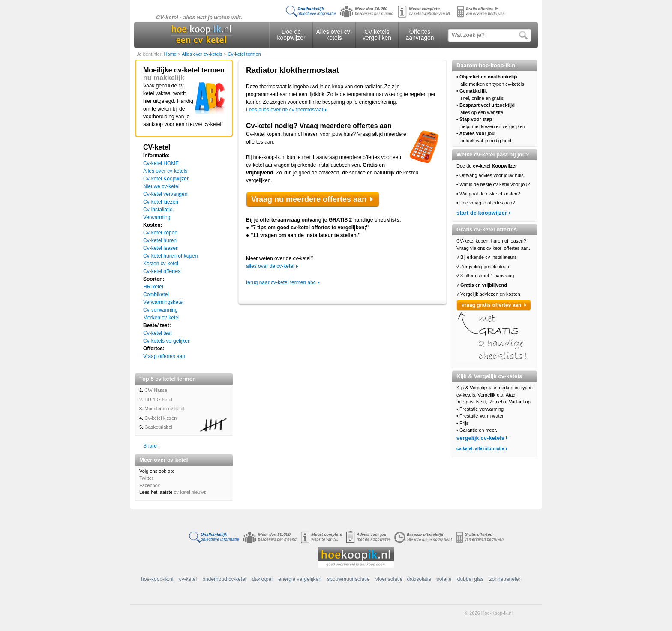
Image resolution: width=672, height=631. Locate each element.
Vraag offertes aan (164, 356)
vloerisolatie (389, 579)
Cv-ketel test (157, 333)
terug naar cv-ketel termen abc (281, 282)
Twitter (146, 478)
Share (150, 446)
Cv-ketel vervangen (165, 194)
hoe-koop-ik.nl (157, 579)
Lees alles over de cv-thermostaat (285, 110)
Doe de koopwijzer (291, 35)
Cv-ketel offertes (162, 271)
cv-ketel (188, 579)
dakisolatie (419, 579)
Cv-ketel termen (244, 54)
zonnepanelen (505, 579)
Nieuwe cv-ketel (161, 186)
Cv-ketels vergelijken (377, 35)
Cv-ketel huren (160, 240)
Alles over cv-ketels (334, 35)
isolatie (443, 579)
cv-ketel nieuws (190, 492)
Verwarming (157, 217)
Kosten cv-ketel (161, 264)
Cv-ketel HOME (161, 163)
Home (171, 54)
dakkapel (262, 579)
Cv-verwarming (160, 310)
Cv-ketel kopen (160, 233)
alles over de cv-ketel (270, 266)
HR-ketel (153, 287)
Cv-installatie (158, 210)
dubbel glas (470, 579)
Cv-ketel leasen (161, 248)
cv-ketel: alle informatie (480, 449)
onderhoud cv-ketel (224, 579)
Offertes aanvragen (420, 35)
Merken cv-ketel (161, 318)
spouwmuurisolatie (348, 579)
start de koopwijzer (482, 213)
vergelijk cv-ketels (480, 438)
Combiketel (156, 294)
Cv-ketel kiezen (161, 202)
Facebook (150, 485)
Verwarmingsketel (163, 302)
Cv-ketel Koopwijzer (166, 179)
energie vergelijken (300, 579)
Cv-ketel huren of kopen (170, 256)
